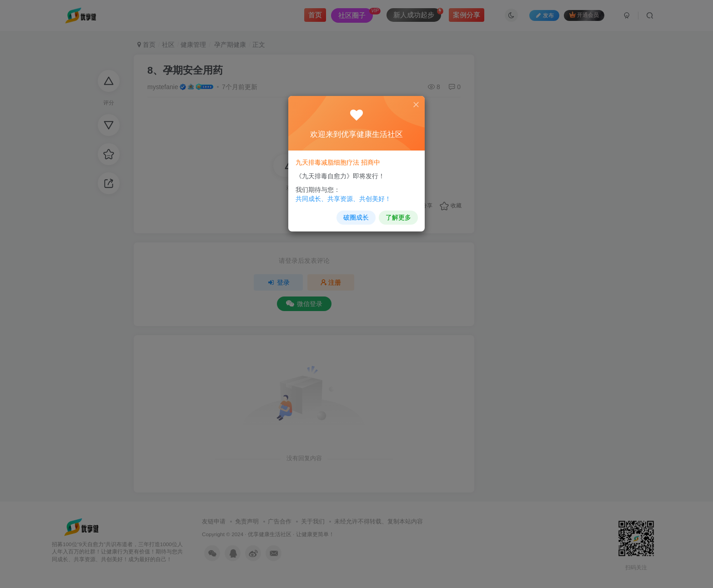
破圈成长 (356, 215)
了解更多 (396, 215)
